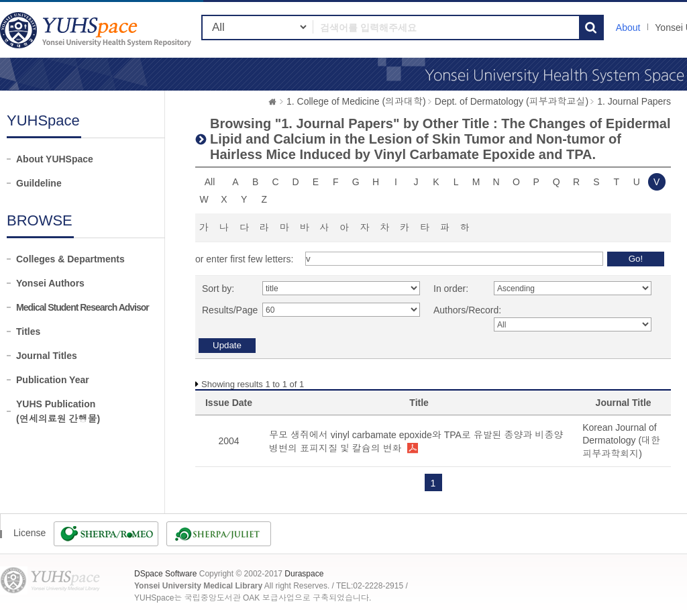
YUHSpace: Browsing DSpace (97, 30)
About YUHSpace (55, 159)
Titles (28, 331)
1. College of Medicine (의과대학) (356, 101)
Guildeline (39, 183)
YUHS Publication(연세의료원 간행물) (58, 411)
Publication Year (53, 380)
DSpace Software (165, 574)
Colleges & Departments (70, 259)
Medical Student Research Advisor (83, 307)
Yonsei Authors (50, 283)
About (628, 28)
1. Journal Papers (634, 101)
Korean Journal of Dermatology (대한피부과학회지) (621, 441)
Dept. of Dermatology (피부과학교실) (512, 101)
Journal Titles (47, 356)
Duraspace (304, 574)
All (210, 182)
